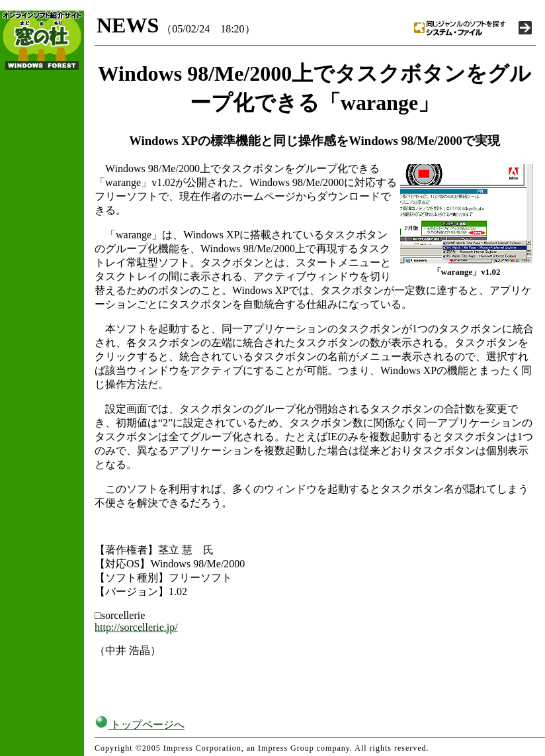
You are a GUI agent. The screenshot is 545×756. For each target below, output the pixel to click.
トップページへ (140, 725)
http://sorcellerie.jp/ (136, 627)
